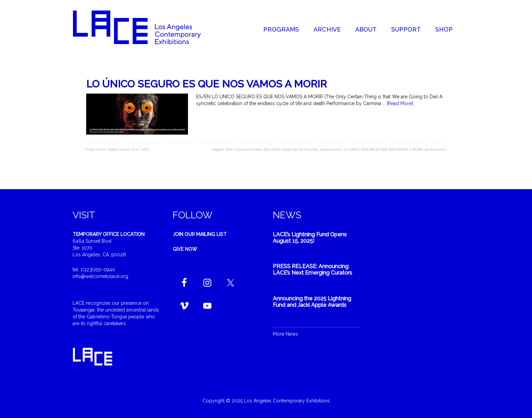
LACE (145, 149)
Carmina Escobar (249, 149)
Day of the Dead (277, 149)
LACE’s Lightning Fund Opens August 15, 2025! (310, 238)
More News (285, 334)
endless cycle (331, 149)
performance (435, 149)
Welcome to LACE (144, 27)
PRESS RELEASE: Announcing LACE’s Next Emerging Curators (312, 270)
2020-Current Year (123, 149)
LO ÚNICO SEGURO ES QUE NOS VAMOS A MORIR (206, 84)
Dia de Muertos (305, 149)
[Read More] (400, 103)
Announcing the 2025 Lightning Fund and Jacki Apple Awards (312, 302)
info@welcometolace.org (100, 276)
